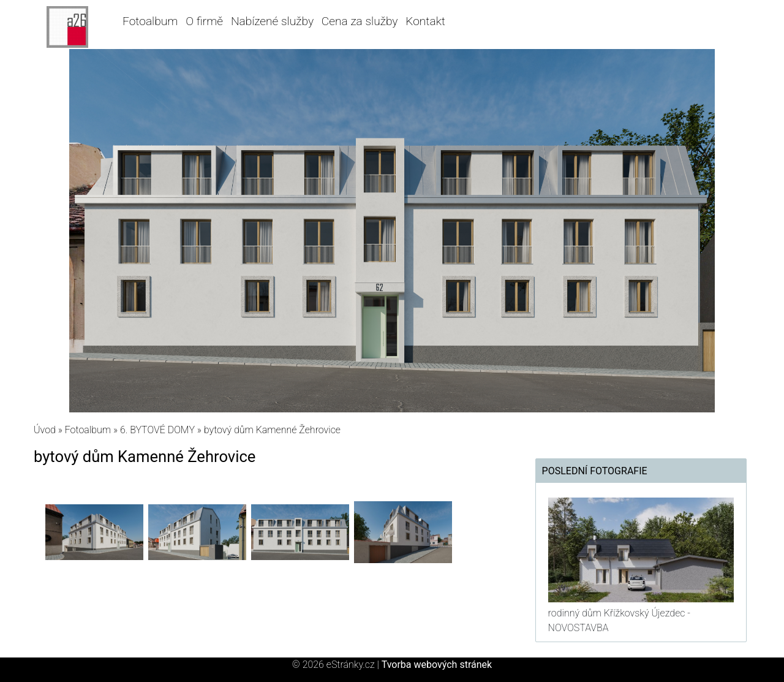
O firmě (204, 21)
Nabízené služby (272, 21)
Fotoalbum (150, 21)
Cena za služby (360, 21)
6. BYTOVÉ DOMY (157, 430)
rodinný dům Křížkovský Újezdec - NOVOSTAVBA (619, 620)
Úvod (45, 430)
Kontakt (425, 21)
